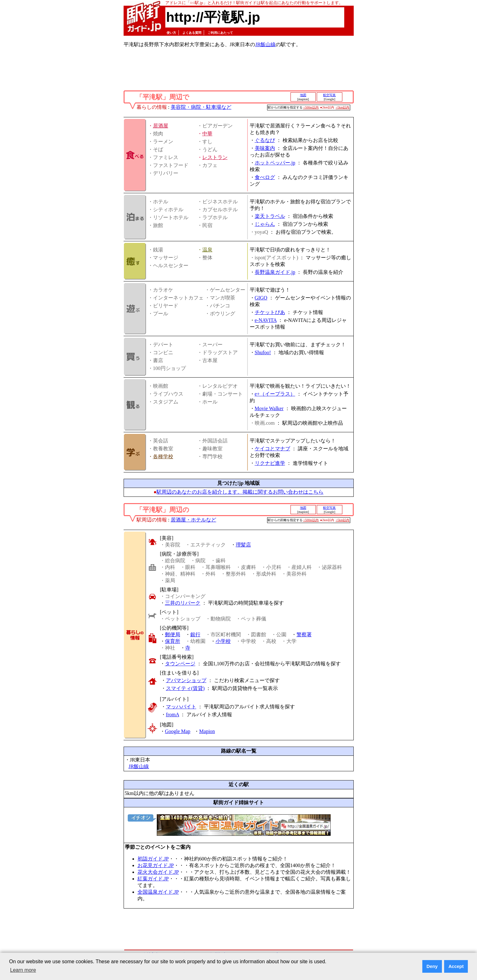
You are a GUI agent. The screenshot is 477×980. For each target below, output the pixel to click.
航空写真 (329, 95)
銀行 (195, 635)
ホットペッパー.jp (275, 163)
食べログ (265, 177)
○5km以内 (343, 107)
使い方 (171, 33)
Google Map (178, 731)
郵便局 (173, 635)
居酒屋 (161, 126)
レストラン (215, 157)
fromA (173, 715)
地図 (303, 95)
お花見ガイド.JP (156, 865)
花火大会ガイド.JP (158, 872)
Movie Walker (269, 408)
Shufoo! (263, 352)
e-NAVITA (266, 320)
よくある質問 (192, 33)
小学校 (223, 641)
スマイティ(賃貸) (185, 688)
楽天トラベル (270, 216)
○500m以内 (311, 107)
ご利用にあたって (220, 33)
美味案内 (265, 148)
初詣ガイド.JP (153, 859)
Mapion (207, 731)
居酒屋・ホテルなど (193, 520)
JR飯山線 (265, 44)
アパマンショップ (186, 680)
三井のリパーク (183, 603)
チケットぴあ (270, 312)
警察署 (304, 635)
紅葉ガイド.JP (153, 879)
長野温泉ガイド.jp (275, 272)
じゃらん (265, 224)
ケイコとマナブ (272, 449)
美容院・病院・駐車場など (201, 107)
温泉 (207, 250)
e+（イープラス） (275, 394)
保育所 (173, 641)
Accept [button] (456, 966)
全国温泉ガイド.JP (158, 892)
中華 (207, 134)
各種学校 (163, 456)
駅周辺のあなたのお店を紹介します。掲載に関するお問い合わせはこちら (240, 492)
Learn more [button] (23, 970)
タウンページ (180, 664)
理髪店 (243, 545)
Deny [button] (432, 966)
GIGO (261, 298)
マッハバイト (181, 707)
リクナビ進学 (270, 463)
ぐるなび (265, 140)
